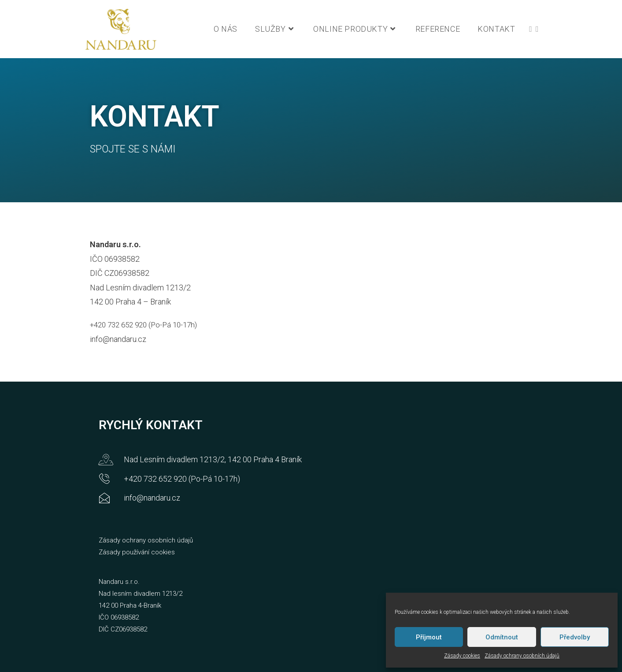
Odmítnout (502, 637)
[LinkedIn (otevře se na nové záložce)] (537, 29)
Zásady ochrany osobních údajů (522, 656)
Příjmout (429, 637)
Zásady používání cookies (137, 552)
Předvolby (575, 637)
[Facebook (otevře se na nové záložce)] (531, 29)
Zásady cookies (462, 656)
